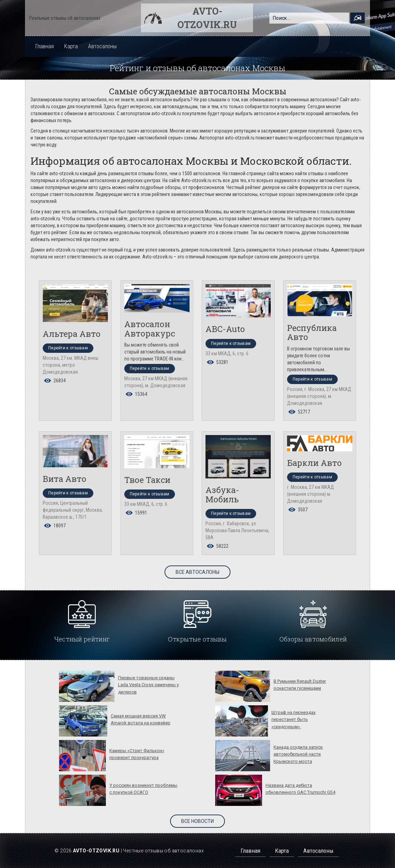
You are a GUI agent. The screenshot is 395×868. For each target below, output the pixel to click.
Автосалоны (102, 46)
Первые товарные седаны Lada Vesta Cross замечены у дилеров (148, 685)
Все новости (197, 821)
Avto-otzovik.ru (207, 18)
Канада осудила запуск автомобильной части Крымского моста (298, 754)
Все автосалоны (197, 572)
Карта (71, 46)
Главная (45, 46)
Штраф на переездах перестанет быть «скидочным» (293, 720)
